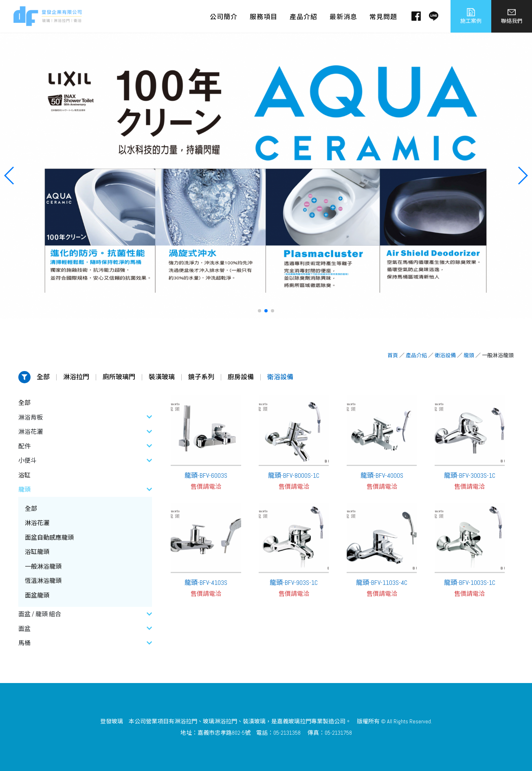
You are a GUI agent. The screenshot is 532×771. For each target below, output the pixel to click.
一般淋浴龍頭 (43, 566)
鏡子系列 (201, 377)
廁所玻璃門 (119, 377)
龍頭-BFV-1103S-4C (382, 583)
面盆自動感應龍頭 (49, 537)
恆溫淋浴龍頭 (43, 581)
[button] (259, 311)
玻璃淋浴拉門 (220, 721)
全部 (43, 377)
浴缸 (24, 475)
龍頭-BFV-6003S (206, 476)
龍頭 (469, 355)
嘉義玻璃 (288, 721)
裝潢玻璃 (162, 377)
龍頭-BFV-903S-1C (294, 583)
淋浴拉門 (76, 377)
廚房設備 (241, 377)
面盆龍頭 (37, 595)
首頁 (393, 355)
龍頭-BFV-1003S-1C (470, 583)
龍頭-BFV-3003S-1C (470, 476)
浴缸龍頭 (37, 552)
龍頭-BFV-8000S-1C (294, 476)
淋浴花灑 (37, 523)
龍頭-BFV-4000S (382, 476)
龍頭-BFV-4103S (206, 583)
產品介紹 (416, 355)
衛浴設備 (445, 355)
